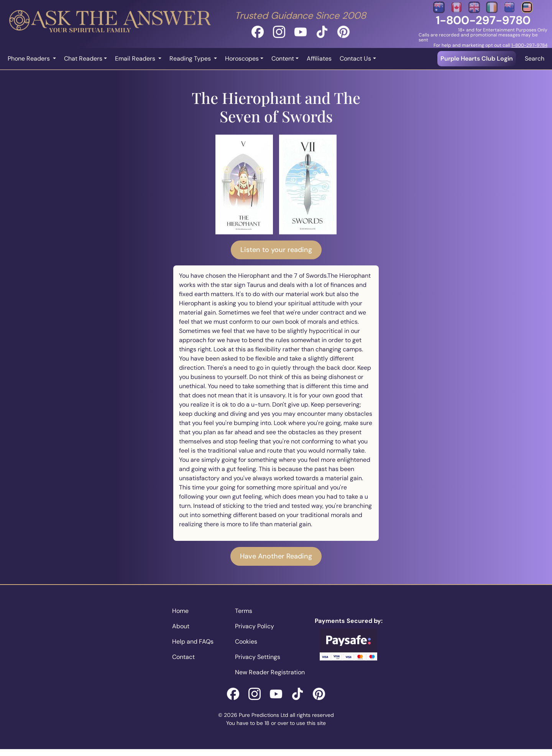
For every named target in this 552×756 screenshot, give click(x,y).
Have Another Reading (276, 556)
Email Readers (136, 58)
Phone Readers (30, 58)
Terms (244, 611)
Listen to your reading (276, 250)
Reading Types (191, 58)
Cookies (246, 642)
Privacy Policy (255, 626)
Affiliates (319, 58)
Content (283, 58)
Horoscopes (242, 58)
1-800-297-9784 (529, 45)
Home (180, 611)
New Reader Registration (270, 672)
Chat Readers (83, 58)
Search (535, 58)
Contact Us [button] (355, 58)
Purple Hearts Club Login (477, 58)
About (181, 626)
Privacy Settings (258, 657)
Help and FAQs (193, 642)
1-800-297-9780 (483, 20)
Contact (183, 657)
